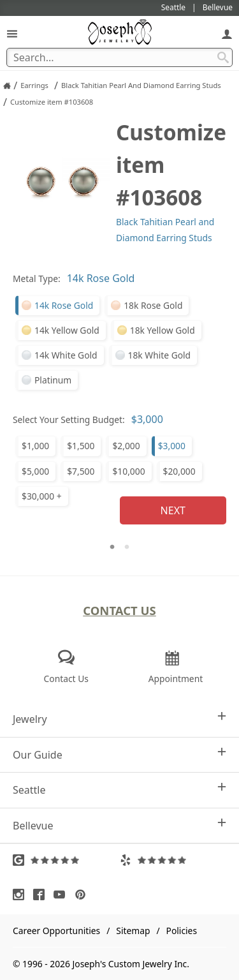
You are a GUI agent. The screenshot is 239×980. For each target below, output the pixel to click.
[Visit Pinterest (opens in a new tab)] (83, 895)
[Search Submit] (223, 57)
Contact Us (119, 610)
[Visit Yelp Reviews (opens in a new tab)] (173, 860)
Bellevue (119, 825)
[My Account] (227, 33)
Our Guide (119, 754)
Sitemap (133, 931)
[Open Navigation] (12, 33)
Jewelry (119, 719)
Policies (182, 931)
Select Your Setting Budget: (69, 419)
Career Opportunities (56, 931)
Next (173, 510)
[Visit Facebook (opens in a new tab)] (42, 895)
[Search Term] (119, 57)
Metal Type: (37, 278)
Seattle (119, 790)
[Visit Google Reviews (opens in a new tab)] (66, 860)
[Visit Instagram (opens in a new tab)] (22, 895)
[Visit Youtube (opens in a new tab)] (62, 895)
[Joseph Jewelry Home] (7, 85)
